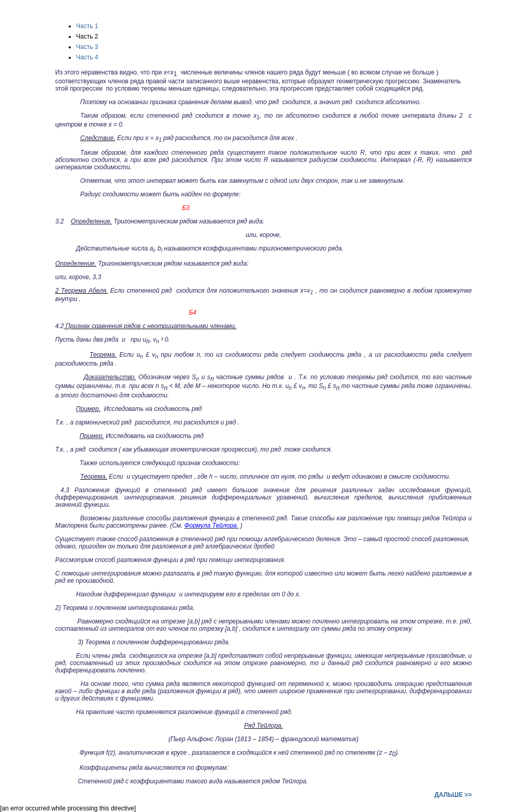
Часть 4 (87, 57)
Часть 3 (87, 47)
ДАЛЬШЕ (453, 795)
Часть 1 (87, 26)
